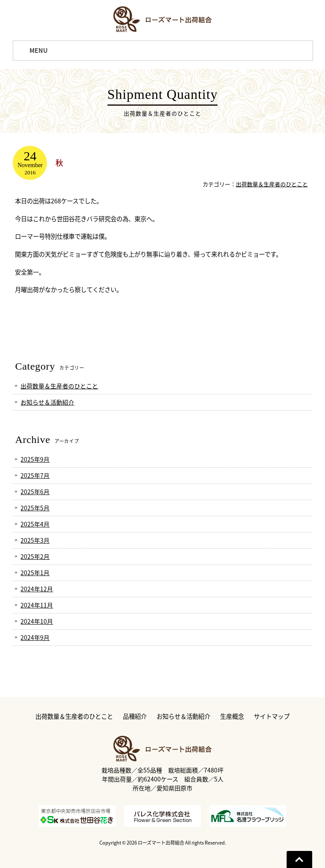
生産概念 (232, 716)
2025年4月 (35, 524)
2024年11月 (37, 605)
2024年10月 (37, 621)
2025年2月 (35, 556)
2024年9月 (35, 637)
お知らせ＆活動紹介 (47, 402)
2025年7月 (35, 475)
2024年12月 (37, 589)
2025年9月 (35, 459)
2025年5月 (35, 508)
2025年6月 (35, 492)
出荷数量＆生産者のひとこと (272, 184)
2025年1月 (35, 573)
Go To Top (299, 859)
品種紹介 (135, 716)
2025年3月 (35, 540)
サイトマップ (272, 716)
